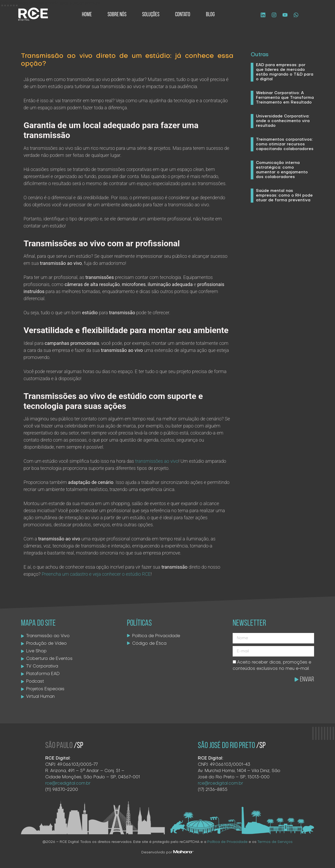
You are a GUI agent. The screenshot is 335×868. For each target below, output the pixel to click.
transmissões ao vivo (157, 461)
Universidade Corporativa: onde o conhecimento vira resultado (283, 121)
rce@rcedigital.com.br (68, 784)
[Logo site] (33, 14)
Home (87, 15)
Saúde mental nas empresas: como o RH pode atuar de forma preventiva (284, 196)
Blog (210, 15)
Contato (183, 15)
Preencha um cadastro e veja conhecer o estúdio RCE (96, 574)
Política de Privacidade (227, 842)
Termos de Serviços (275, 842)
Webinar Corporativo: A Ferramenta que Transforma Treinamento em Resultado (285, 98)
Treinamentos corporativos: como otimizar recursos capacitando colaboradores (285, 144)
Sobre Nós (117, 15)
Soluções (151, 15)
